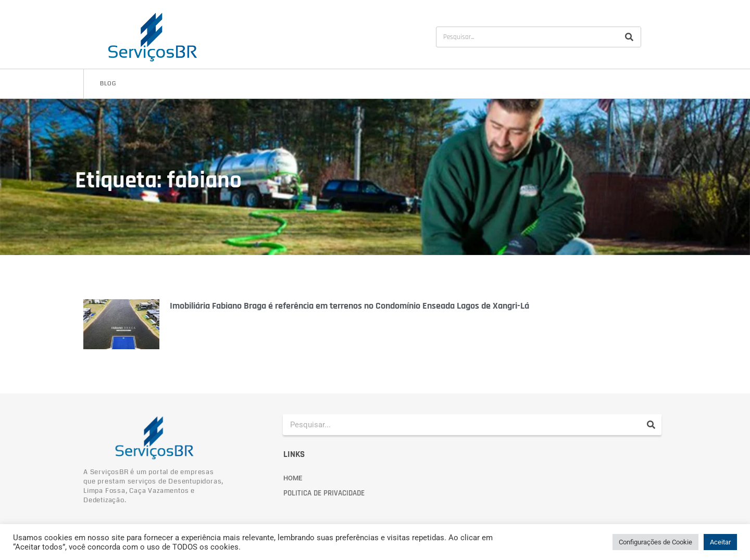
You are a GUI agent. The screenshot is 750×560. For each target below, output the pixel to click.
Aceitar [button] (720, 542)
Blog (108, 84)
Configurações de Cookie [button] (655, 542)
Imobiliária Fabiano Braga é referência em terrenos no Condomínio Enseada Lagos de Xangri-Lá (349, 306)
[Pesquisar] (629, 37)
